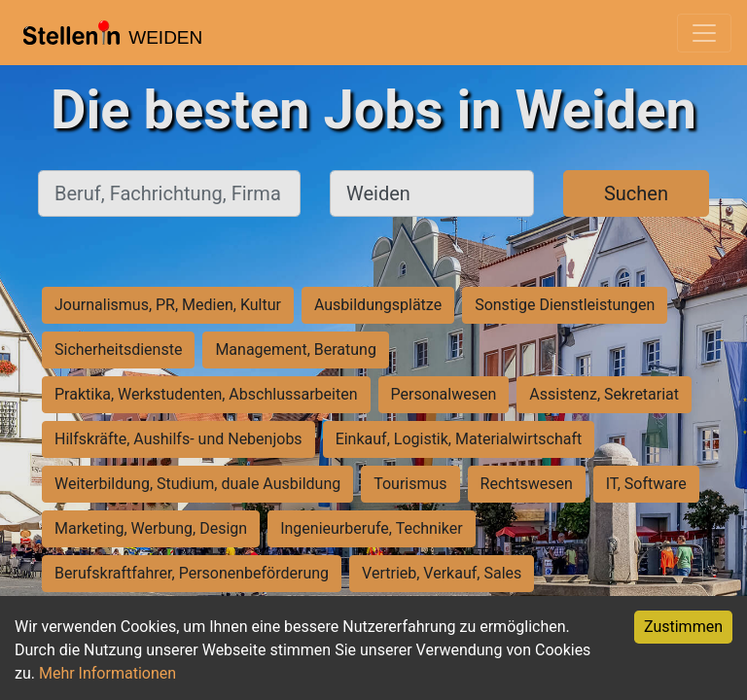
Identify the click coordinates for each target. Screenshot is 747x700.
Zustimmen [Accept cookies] (683, 627)
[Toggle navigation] (704, 33)
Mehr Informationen (107, 673)
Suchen (636, 193)
